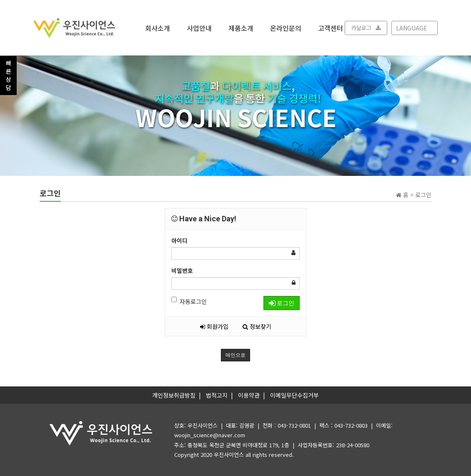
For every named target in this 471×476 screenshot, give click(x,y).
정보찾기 (257, 326)
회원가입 (214, 326)
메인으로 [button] (235, 355)
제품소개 (241, 28)
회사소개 (158, 28)
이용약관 (249, 395)
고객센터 (331, 28)
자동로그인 (189, 301)
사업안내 (199, 28)
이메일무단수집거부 (294, 395)
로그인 (282, 303)
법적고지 (217, 395)
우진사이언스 (229, 455)
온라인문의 (286, 28)
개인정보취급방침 (174, 395)
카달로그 (366, 28)
